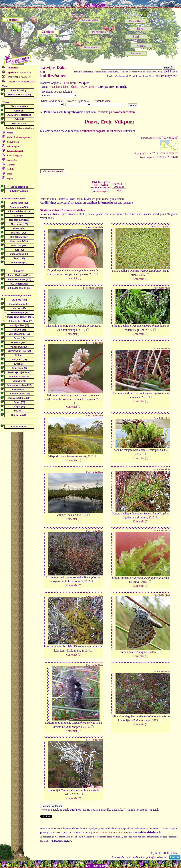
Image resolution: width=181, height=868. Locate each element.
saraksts (19, 72)
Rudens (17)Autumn (119, 185)
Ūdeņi (75, 87)
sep (119, 190)
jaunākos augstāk (101, 191)
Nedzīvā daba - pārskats (20, 128)
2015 (92, 274)
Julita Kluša (97, 227)
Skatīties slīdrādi (51, 210)
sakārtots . (117, 112)
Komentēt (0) (73, 278)
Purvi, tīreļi (69, 83)
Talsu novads (114, 131)
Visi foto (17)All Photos (101, 185)
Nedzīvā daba (60, 87)
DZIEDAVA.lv (95, 5)
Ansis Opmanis (163, 227)
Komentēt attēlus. (74, 210)
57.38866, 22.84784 (159, 157)
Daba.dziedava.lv (21, 82)
